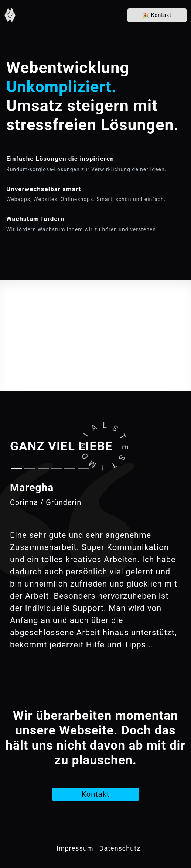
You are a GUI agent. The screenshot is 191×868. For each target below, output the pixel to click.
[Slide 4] (57, 468)
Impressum (75, 848)
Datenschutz (120, 848)
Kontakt (157, 15)
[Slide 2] (30, 468)
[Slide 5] (70, 468)
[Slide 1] (17, 468)
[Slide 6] (83, 468)
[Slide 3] (43, 468)
